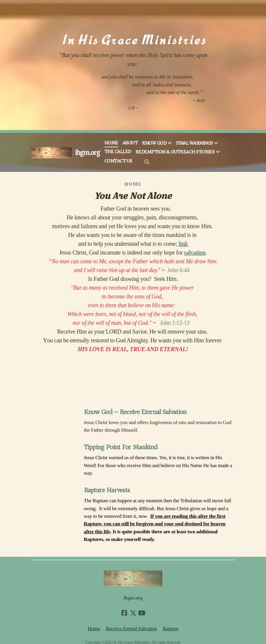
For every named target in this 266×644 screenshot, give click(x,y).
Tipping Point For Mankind (121, 447)
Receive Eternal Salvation (131, 628)
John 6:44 (178, 270)
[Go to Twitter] (133, 613)
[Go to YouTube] (142, 613)
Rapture (171, 628)
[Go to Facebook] (124, 613)
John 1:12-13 (175, 323)
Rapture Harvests (107, 490)
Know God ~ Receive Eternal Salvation (135, 412)
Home (94, 628)
